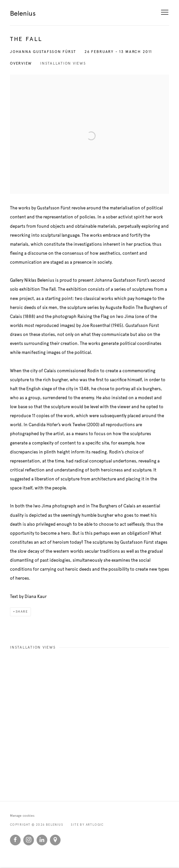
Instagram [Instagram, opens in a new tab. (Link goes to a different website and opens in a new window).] (29, 840)
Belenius (23, 13)
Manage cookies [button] (22, 816)
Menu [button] (164, 13)
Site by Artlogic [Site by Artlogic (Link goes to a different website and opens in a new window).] (87, 825)
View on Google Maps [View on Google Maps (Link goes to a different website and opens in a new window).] (55, 840)
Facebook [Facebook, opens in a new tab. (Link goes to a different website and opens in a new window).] (15, 840)
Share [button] (22, 612)
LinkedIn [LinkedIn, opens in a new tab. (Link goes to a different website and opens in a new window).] (42, 840)
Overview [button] (21, 63)
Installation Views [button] (63, 63)
